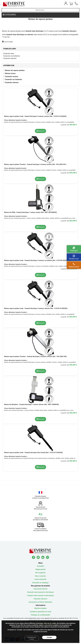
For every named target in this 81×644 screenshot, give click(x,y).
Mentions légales (40, 608)
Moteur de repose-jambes (15, 70)
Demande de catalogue (40, 583)
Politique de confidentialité (41, 615)
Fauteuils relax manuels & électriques (40, 592)
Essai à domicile (40, 579)
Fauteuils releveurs (40, 599)
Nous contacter (40, 576)
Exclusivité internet (41, 589)
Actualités (40, 566)
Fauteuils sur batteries (12, 56)
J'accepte (49, 637)
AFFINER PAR (9, 65)
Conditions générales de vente (40, 612)
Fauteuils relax (9, 54)
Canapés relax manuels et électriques (41, 595)
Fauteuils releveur (10, 58)
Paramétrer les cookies (32, 638)
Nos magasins (40, 573)
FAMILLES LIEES (10, 49)
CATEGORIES (9, 15)
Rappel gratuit (41, 569)
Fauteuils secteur (12, 76)
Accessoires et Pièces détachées (40, 602)
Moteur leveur (10, 73)
